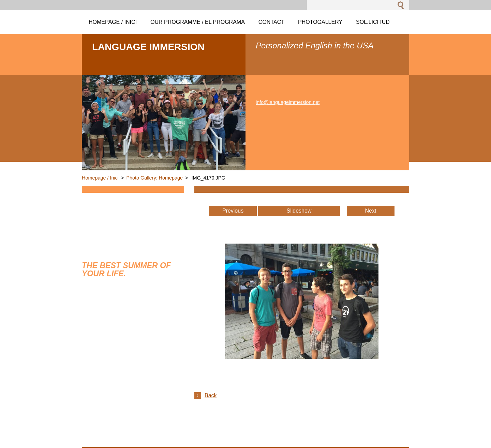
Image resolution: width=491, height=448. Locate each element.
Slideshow (299, 211)
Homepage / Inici (100, 178)
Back (211, 395)
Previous (233, 211)
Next (371, 211)
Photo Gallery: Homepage (154, 178)
